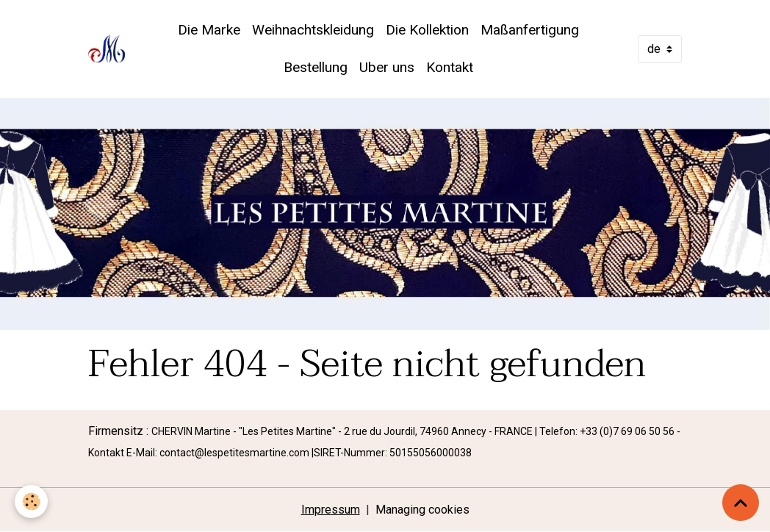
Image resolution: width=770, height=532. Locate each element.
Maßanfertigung (530, 30)
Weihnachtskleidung (313, 30)
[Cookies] (31, 502)
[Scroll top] (741, 503)
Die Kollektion (427, 30)
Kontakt (450, 67)
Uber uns (387, 67)
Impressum (331, 510)
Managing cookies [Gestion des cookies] (422, 510)
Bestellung (316, 67)
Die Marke (209, 30)
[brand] (107, 49)
